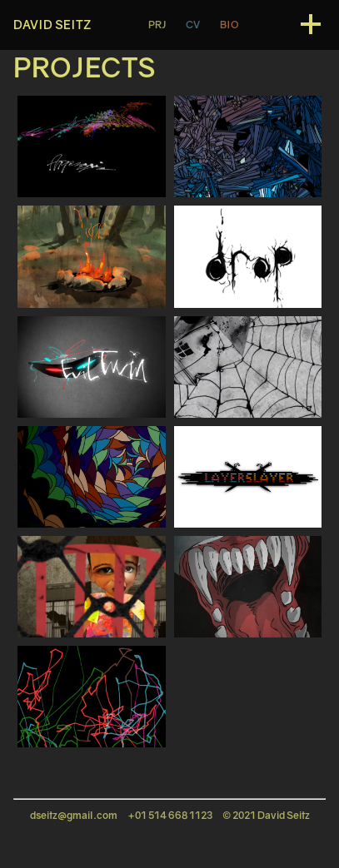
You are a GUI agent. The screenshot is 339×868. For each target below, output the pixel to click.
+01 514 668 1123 (170, 815)
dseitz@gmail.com (74, 815)
